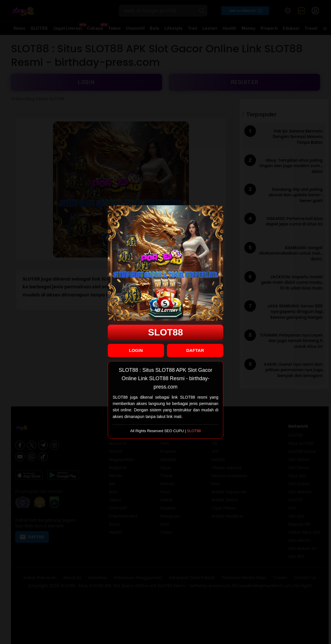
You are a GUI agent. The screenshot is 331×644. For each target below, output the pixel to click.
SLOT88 (166, 332)
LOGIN (136, 350)
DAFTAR (195, 350)
